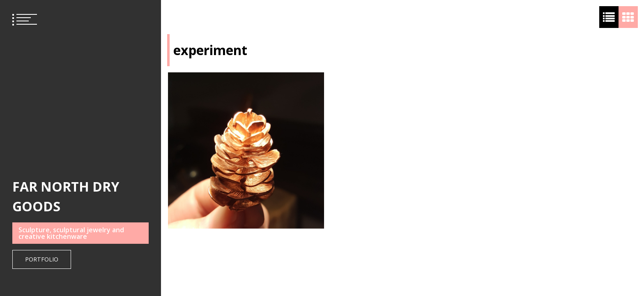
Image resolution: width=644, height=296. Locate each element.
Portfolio (42, 259)
